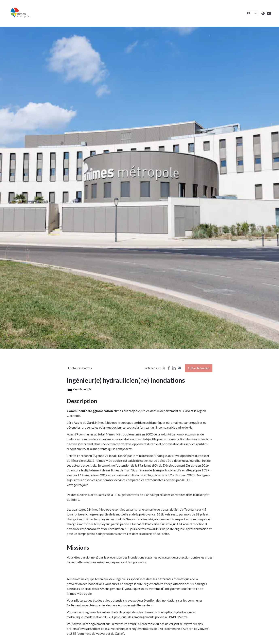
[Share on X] (163, 368)
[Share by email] (179, 368)
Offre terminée (199, 368)
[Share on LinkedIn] (174, 368)
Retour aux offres (79, 368)
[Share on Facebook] (169, 368)
